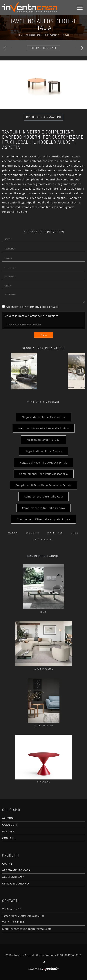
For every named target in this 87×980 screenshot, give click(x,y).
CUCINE (7, 864)
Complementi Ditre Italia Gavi (43, 496)
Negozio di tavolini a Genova (43, 451)
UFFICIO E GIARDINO (16, 883)
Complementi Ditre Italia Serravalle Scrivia (44, 485)
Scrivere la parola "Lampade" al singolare (31, 316)
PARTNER (8, 831)
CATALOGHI (10, 825)
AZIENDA (8, 818)
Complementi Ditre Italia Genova (43, 508)
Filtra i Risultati (43, 48)
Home (21, 35)
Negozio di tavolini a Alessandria (43, 417)
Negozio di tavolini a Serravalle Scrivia (44, 428)
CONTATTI (9, 838)
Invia (43, 335)
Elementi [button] (33, 533)
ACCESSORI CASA (13, 877)
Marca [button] (13, 533)
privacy (54, 307)
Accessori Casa (34, 35)
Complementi (52, 35)
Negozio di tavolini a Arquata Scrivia (44, 463)
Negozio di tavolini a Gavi (43, 440)
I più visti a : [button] (43, 539)
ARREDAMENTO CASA (16, 870)
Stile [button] (75, 533)
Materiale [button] (55, 533)
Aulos (66, 35)
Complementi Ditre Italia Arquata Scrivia (43, 519)
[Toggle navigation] (80, 7)
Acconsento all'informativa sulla (32, 307)
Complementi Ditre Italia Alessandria (44, 474)
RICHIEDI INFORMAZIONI (44, 117)
